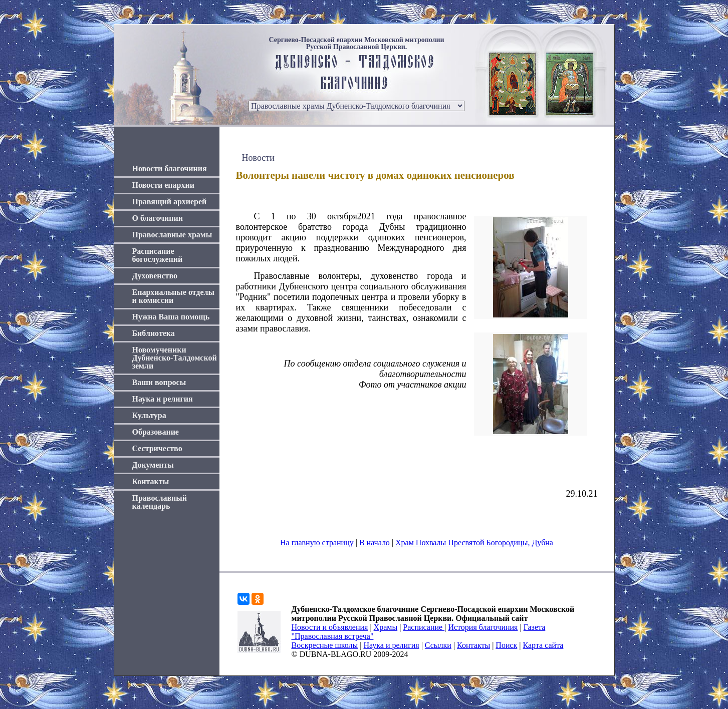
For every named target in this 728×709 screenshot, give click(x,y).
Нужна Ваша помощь (171, 317)
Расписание (424, 627)
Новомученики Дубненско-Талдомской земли (175, 358)
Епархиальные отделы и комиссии (174, 296)
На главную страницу (317, 543)
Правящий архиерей (170, 202)
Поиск (506, 645)
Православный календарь (160, 502)
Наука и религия (163, 399)
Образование (156, 432)
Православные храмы (172, 235)
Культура (149, 415)
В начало (375, 543)
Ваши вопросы (159, 382)
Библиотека (154, 333)
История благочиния (483, 627)
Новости (258, 158)
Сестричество (157, 448)
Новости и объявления (330, 627)
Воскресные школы (325, 645)
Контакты (151, 481)
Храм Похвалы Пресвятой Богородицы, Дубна (474, 543)
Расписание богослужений (158, 255)
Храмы (386, 627)
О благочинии (158, 218)
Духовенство (155, 276)
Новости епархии (163, 185)
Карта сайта (543, 645)
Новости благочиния (170, 168)
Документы (153, 465)
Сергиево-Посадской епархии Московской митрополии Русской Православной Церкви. (356, 44)
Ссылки (438, 645)
